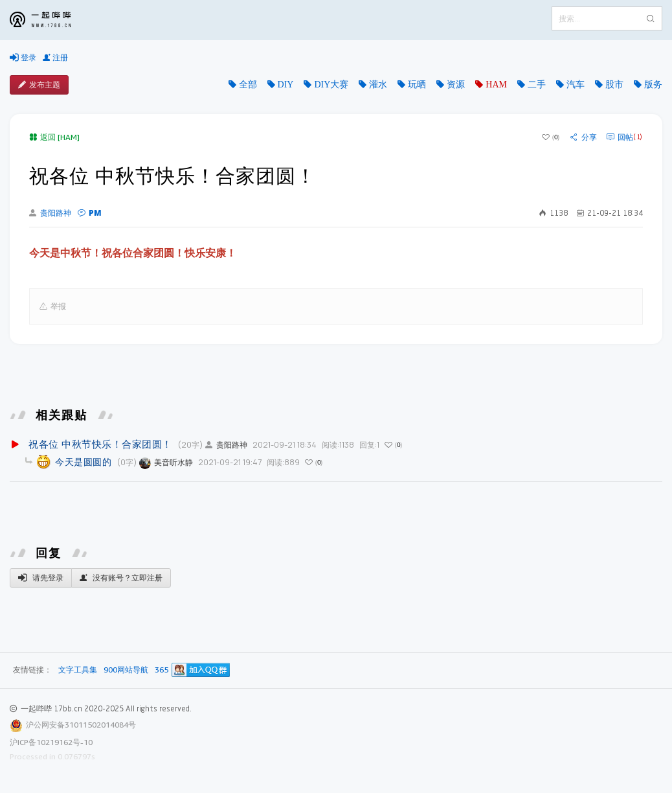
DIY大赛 (331, 84)
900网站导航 (126, 670)
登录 (23, 58)
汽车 (576, 84)
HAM (496, 84)
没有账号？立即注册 (121, 578)
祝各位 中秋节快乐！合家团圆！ (100, 444)
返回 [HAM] (54, 137)
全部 (248, 84)
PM (90, 213)
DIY (286, 84)
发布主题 (39, 85)
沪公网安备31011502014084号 (81, 725)
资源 (456, 84)
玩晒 (417, 84)
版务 (653, 84)
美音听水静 (166, 462)
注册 (55, 58)
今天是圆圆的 (83, 462)
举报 (53, 306)
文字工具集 (78, 670)
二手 (537, 84)
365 (162, 670)
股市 (614, 84)
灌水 (378, 84)
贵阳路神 (50, 213)
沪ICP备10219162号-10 (51, 742)
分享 (584, 137)
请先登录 (41, 578)
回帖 (624, 137)
